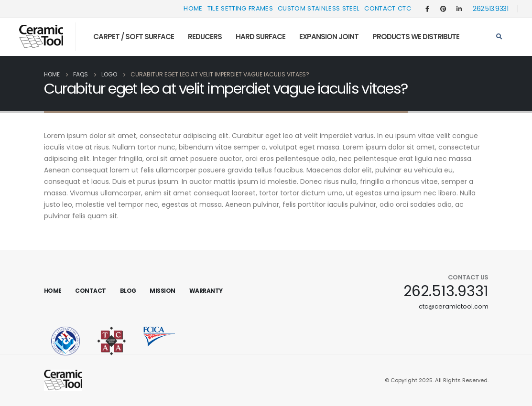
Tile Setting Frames (240, 8)
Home (193, 8)
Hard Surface (261, 37)
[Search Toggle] (499, 37)
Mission (163, 291)
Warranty (206, 291)
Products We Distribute (416, 37)
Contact (91, 291)
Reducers (205, 37)
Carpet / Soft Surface (134, 37)
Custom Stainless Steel (319, 8)
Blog (128, 291)
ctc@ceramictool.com (454, 306)
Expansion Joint (329, 37)
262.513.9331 (490, 9)
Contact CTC (388, 8)
